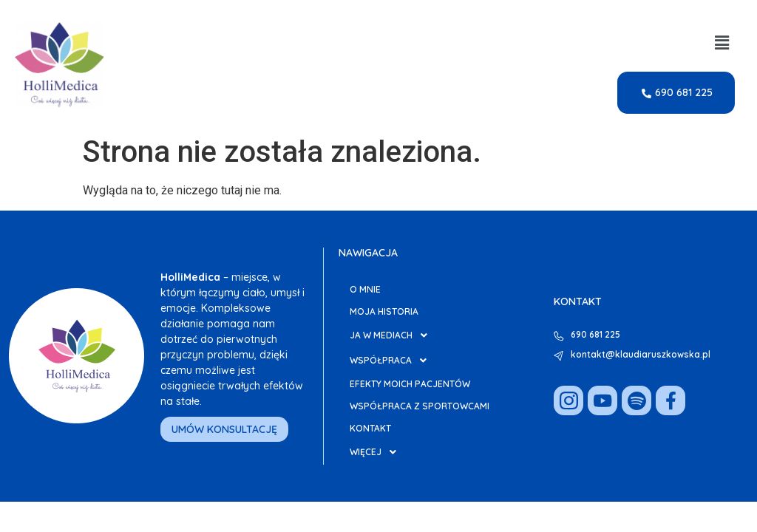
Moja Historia (384, 311)
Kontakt (370, 428)
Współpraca (392, 361)
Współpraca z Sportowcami (420, 406)
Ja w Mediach (393, 335)
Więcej (377, 452)
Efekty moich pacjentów (410, 384)
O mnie (365, 289)
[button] (722, 43)
